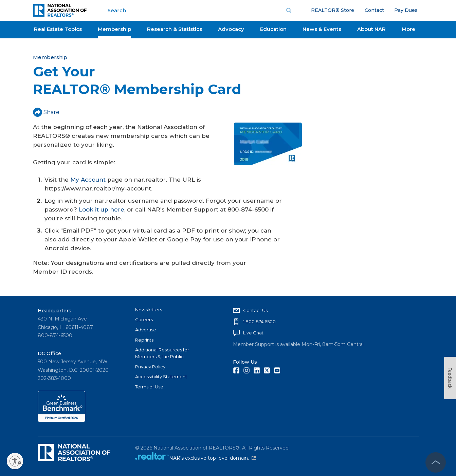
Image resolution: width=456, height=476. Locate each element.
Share (46, 112)
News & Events (322, 29)
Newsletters (149, 310)
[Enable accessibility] (15, 461)
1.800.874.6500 (259, 322)
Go (289, 11)
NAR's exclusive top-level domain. (212, 458)
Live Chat (253, 333)
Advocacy (231, 29)
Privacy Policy (150, 367)
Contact (374, 10)
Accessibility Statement (161, 377)
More (408, 29)
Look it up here (102, 209)
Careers (144, 319)
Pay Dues (406, 10)
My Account (88, 180)
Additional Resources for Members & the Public (162, 353)
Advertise (146, 330)
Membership (114, 29)
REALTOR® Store (333, 10)
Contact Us (255, 310)
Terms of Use (149, 387)
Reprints (144, 340)
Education (273, 29)
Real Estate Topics (58, 29)
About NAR (371, 29)
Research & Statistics (175, 29)
